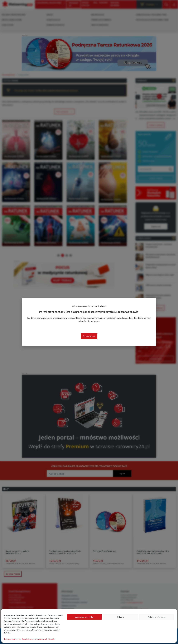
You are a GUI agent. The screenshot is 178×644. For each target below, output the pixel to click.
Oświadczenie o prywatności (34, 639)
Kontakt (52, 639)
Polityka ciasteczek (12, 639)
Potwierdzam (89, 336)
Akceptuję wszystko (84, 617)
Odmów (120, 617)
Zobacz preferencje (157, 617)
